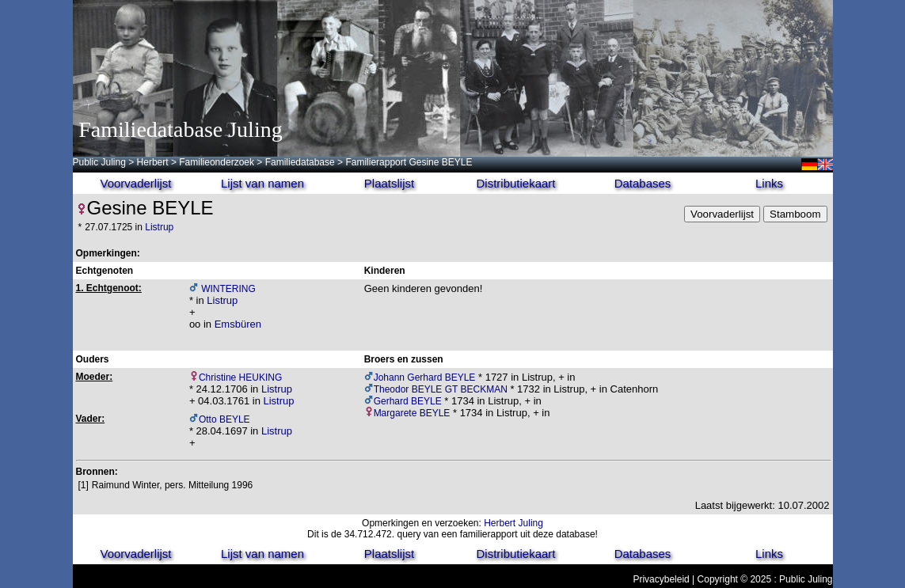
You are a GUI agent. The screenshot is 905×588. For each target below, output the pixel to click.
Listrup (159, 227)
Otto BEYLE (224, 419)
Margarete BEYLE (412, 413)
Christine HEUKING (240, 377)
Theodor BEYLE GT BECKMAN (441, 389)
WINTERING (227, 289)
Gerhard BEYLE (408, 401)
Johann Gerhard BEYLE (425, 377)
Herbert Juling (513, 523)
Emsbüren (238, 324)
